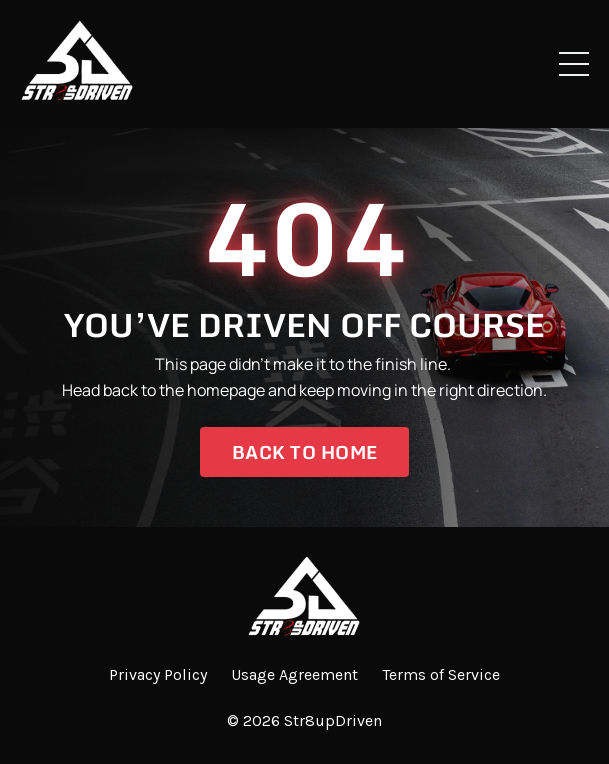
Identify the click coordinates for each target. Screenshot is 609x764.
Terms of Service (441, 674)
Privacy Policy (158, 674)
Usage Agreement (294, 674)
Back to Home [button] (304, 452)
